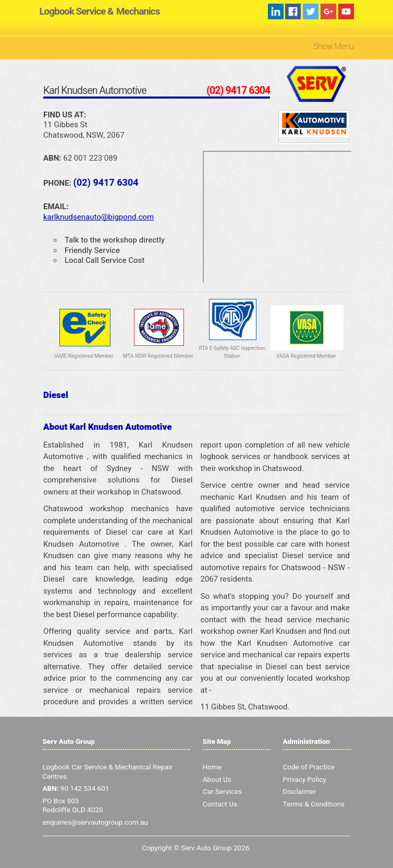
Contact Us (220, 804)
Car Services (222, 792)
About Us (217, 780)
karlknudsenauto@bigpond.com (99, 217)
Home (212, 767)
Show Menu (333, 46)
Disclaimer (299, 792)
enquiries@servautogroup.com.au (95, 823)
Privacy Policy (304, 780)
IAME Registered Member (84, 356)
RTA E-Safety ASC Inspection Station (232, 352)
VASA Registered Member (306, 356)
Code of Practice (309, 767)
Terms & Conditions (314, 804)
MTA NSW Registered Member (158, 356)
